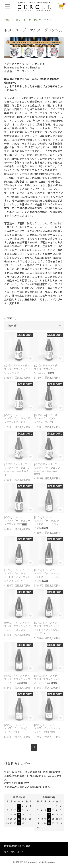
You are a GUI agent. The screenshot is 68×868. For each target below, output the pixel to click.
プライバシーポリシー (15, 852)
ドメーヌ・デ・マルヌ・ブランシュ (36, 20)
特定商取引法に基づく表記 (17, 846)
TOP (7, 20)
